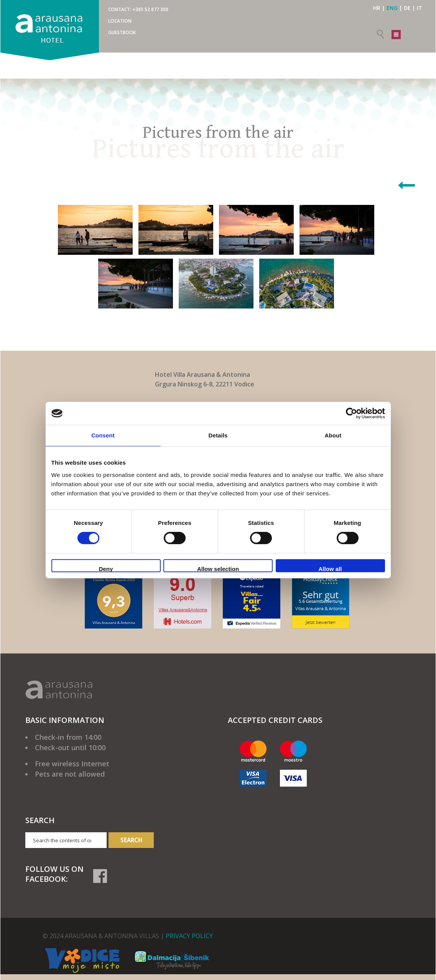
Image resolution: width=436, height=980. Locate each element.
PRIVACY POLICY (189, 936)
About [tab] (333, 435)
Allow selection (218, 569)
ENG (392, 8)
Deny (106, 569)
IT (420, 8)
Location (120, 21)
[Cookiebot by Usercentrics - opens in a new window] (351, 413)
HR (377, 8)
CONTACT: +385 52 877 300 (138, 9)
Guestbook (122, 32)
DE (407, 8)
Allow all (330, 569)
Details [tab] (218, 435)
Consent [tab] (103, 435)
